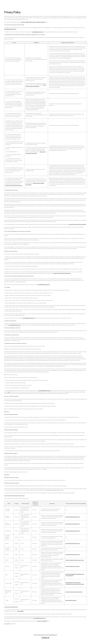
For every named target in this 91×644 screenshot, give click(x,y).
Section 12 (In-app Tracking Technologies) (77, 224)
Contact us (45, 637)
